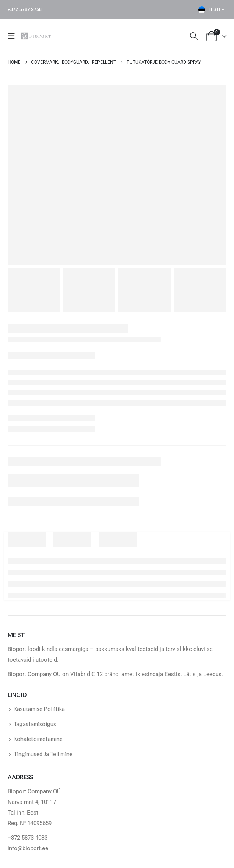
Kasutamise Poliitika (39, 709)
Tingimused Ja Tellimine (43, 754)
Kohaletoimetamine (38, 739)
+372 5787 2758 (25, 9)
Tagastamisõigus (35, 724)
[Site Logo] (37, 36)
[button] (14, 36)
